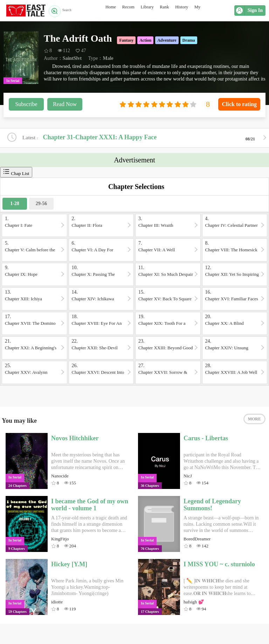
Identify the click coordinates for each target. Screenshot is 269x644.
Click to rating (239, 104)
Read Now (65, 104)
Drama (189, 40)
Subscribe (26, 104)
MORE (254, 422)
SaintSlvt (72, 58)
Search (63, 10)
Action (145, 40)
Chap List (16, 173)
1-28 (15, 205)
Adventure (167, 40)
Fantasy (126, 40)
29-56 (42, 205)
